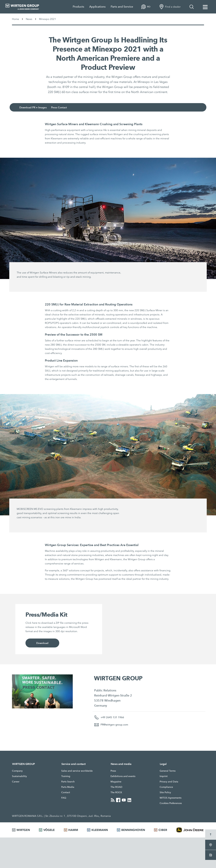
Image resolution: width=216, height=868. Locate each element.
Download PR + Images (33, 107)
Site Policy (165, 792)
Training (66, 776)
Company (17, 771)
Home (16, 19)
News (29, 19)
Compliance (166, 787)
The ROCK (116, 792)
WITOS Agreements (171, 798)
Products (78, 7)
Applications (97, 7)
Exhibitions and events (123, 776)
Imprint (164, 776)
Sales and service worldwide (77, 771)
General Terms (168, 771)
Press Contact (59, 107)
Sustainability (19, 776)
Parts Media (68, 787)
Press (113, 771)
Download (42, 643)
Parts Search (68, 782)
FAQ (64, 798)
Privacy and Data (169, 782)
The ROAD (116, 787)
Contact (66, 792)
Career (16, 782)
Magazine (116, 782)
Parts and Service (122, 7)
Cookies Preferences (171, 803)
